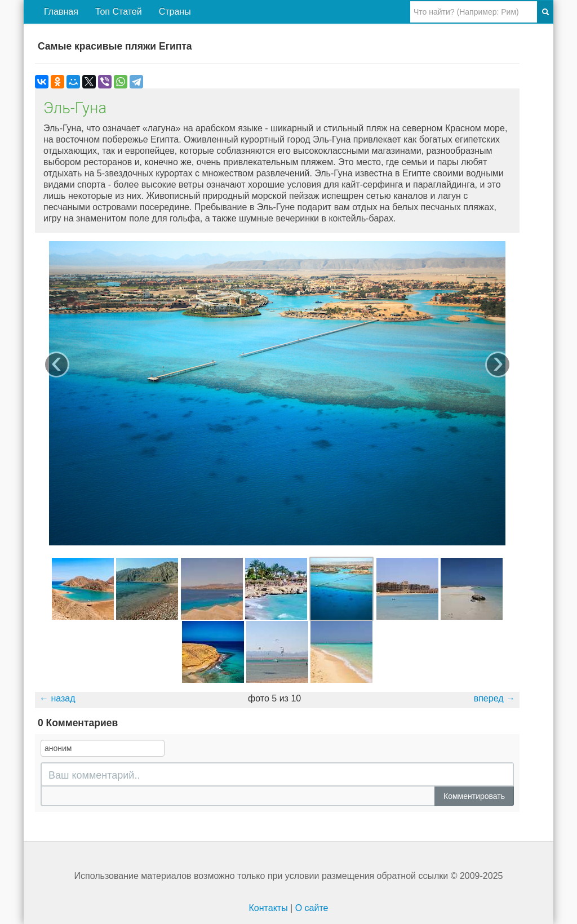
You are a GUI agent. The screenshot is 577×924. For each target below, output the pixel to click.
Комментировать (474, 796)
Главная (61, 12)
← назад (57, 698)
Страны (175, 12)
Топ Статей (119, 12)
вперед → (494, 698)
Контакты (268, 908)
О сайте (312, 908)
